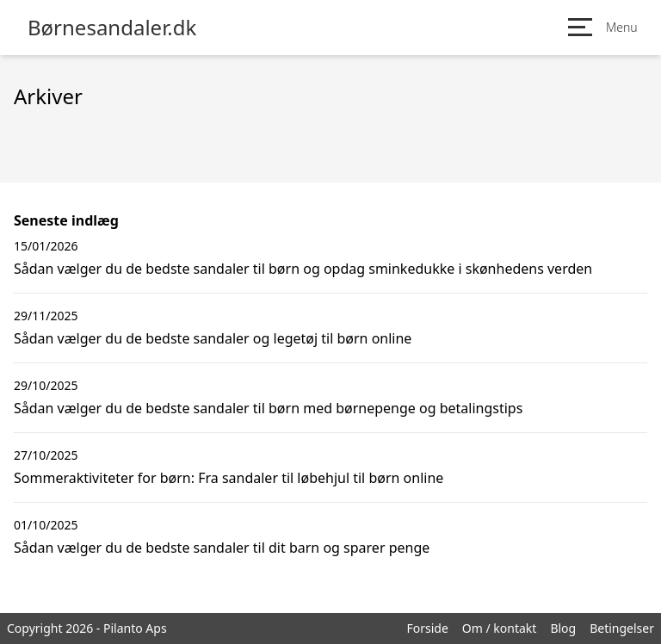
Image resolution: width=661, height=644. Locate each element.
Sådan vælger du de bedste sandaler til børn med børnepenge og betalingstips (268, 408)
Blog (563, 628)
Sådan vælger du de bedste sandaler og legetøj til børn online (213, 338)
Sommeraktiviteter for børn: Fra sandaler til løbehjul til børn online (229, 478)
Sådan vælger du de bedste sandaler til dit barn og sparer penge (222, 548)
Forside (427, 628)
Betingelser (622, 628)
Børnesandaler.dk (112, 28)
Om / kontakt (500, 628)
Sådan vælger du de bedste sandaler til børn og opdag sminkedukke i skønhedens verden (303, 269)
